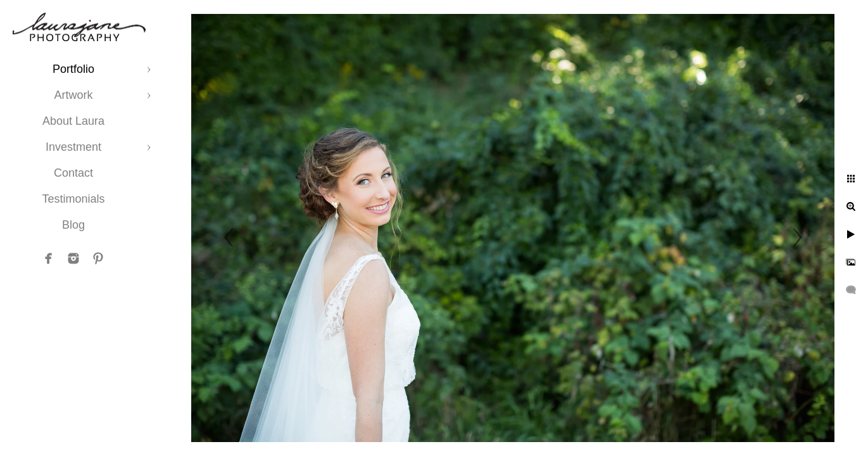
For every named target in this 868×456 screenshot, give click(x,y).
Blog (73, 225)
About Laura (73, 121)
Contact (73, 173)
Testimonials (73, 199)
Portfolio (73, 69)
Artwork (73, 95)
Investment (73, 147)
